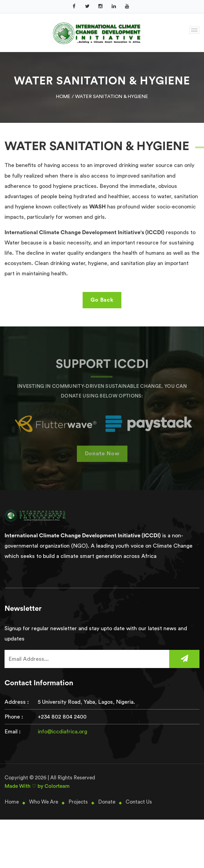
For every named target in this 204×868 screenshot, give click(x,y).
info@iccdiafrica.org (63, 732)
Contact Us (139, 802)
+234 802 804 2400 (62, 717)
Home (63, 97)
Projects (78, 802)
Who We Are (44, 802)
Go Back (102, 300)
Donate (107, 802)
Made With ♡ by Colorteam (37, 786)
